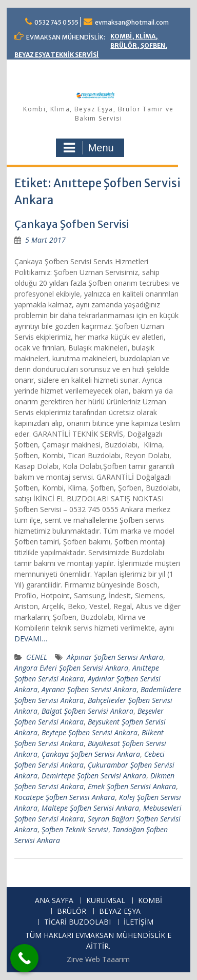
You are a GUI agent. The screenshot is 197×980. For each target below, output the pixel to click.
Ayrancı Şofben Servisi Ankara (89, 689)
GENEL (37, 657)
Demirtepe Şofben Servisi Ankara (94, 776)
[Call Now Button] (24, 958)
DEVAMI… (31, 639)
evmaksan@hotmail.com (132, 22)
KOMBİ (150, 901)
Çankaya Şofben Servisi (72, 224)
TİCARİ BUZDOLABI (77, 922)
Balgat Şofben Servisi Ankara (87, 711)
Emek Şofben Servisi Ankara (132, 786)
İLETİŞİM (139, 922)
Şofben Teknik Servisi (75, 829)
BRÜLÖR (72, 912)
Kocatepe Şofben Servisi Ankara (65, 797)
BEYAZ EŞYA (120, 912)
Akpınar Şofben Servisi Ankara (115, 657)
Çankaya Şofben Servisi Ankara (91, 754)
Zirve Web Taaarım (98, 959)
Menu (89, 148)
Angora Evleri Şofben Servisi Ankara (71, 668)
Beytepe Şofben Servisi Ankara (90, 732)
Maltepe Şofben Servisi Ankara (90, 808)
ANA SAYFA (54, 901)
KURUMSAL (106, 901)
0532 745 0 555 (56, 22)
